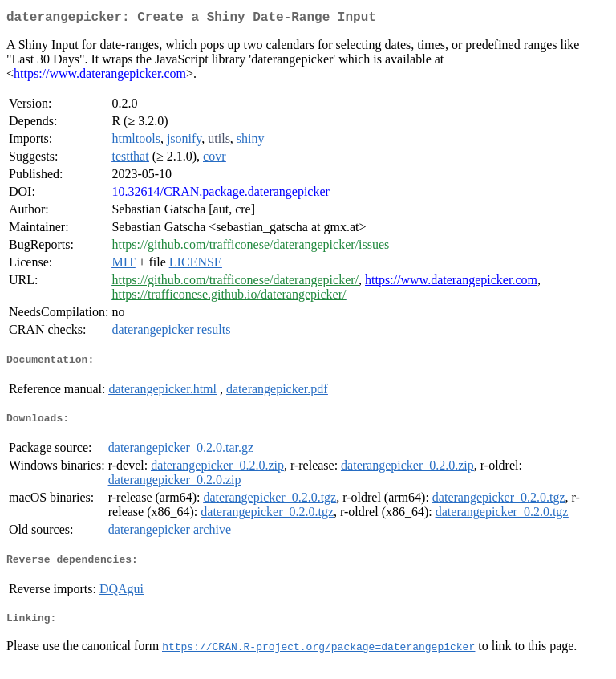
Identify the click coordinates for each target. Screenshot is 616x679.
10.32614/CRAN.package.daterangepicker (220, 195)
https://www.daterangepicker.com (100, 77)
